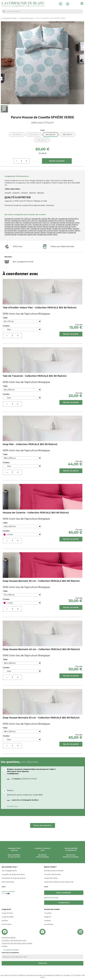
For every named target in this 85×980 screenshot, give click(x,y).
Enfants (5, 921)
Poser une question (43, 825)
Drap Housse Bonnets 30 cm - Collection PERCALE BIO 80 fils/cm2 (41, 581)
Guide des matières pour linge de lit (59, 882)
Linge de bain (7, 913)
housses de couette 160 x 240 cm (45, 219)
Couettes (48, 913)
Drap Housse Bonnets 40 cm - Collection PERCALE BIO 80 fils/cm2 (41, 649)
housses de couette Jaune (48, 231)
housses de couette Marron (69, 231)
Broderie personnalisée (54, 871)
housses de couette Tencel (37, 227)
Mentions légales (9, 938)
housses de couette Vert (27, 234)
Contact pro (64, 903)
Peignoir (48, 917)
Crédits (5, 946)
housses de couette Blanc (62, 229)
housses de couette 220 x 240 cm (25, 221)
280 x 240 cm (42, 140)
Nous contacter (64, 893)
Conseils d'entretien (52, 874)
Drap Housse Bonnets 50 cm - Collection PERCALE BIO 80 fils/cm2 (41, 718)
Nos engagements (9, 871)
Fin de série (6, 924)
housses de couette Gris (27, 231)
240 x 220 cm (50, 134)
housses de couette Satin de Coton (18, 225)
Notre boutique (8, 882)
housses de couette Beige (41, 229)
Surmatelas (49, 924)
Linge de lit (6, 909)
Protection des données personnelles (17, 943)
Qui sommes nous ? (10, 867)
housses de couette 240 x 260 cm (52, 221)
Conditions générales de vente (14, 940)
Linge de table (8, 917)
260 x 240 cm (67, 134)
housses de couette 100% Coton (17, 229)
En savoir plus (12, 806)
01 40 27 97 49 (51, 898)
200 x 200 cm (34, 134)
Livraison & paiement (21, 893)
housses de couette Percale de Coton (65, 223)
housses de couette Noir (14, 232)
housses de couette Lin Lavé (44, 225)
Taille (43, 130)
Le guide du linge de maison (13, 874)
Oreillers (48, 921)
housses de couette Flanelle (15, 227)
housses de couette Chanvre (67, 225)
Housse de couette (52, 909)
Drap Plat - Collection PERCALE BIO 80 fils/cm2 (30, 444)
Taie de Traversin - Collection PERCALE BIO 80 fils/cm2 (35, 376)
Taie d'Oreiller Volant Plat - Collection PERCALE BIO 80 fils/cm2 (40, 308)
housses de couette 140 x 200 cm (18, 219)
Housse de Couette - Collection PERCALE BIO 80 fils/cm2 (36, 513)
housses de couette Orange (35, 232)
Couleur (6, 326)
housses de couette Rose (57, 232)
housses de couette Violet (47, 234)
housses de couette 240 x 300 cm (36, 223)
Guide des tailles (51, 878)
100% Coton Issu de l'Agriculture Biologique (26, 314)
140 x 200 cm (17, 134)
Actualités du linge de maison (14, 878)
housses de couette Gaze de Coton (62, 227)
